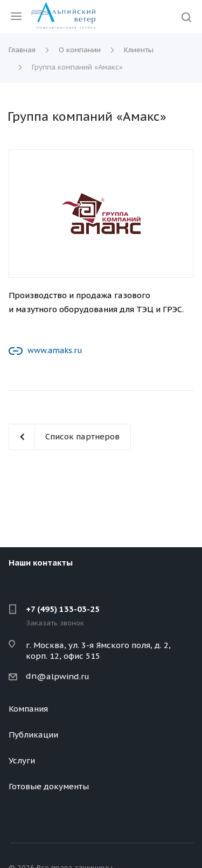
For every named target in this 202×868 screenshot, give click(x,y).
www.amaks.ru (55, 350)
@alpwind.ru (63, 676)
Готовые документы (49, 786)
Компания (28, 709)
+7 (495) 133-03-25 (63, 609)
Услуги (22, 760)
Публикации (33, 735)
